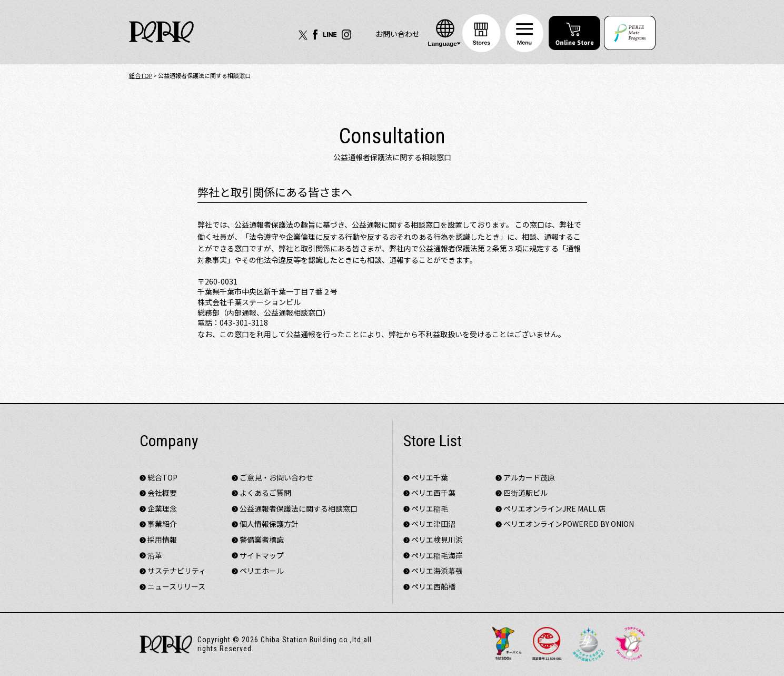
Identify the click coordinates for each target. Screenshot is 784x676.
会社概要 (162, 493)
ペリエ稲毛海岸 (437, 556)
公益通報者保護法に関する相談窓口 (299, 509)
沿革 (155, 556)
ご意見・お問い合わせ (276, 478)
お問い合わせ (398, 34)
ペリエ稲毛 (430, 509)
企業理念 (162, 509)
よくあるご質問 (265, 493)
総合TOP (141, 75)
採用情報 (162, 540)
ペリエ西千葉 (433, 493)
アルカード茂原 (529, 478)
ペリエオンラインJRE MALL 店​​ (554, 509)
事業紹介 (162, 524)
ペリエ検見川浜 (437, 540)
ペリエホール (262, 571)
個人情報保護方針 (269, 524)
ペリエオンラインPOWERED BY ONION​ (569, 524)
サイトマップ (262, 556)
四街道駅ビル (525, 493)
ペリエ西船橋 (433, 587)
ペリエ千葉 (430, 478)
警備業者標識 (262, 540)
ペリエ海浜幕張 (437, 571)
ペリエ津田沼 (433, 524)
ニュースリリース (176, 587)
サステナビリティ (177, 571)
